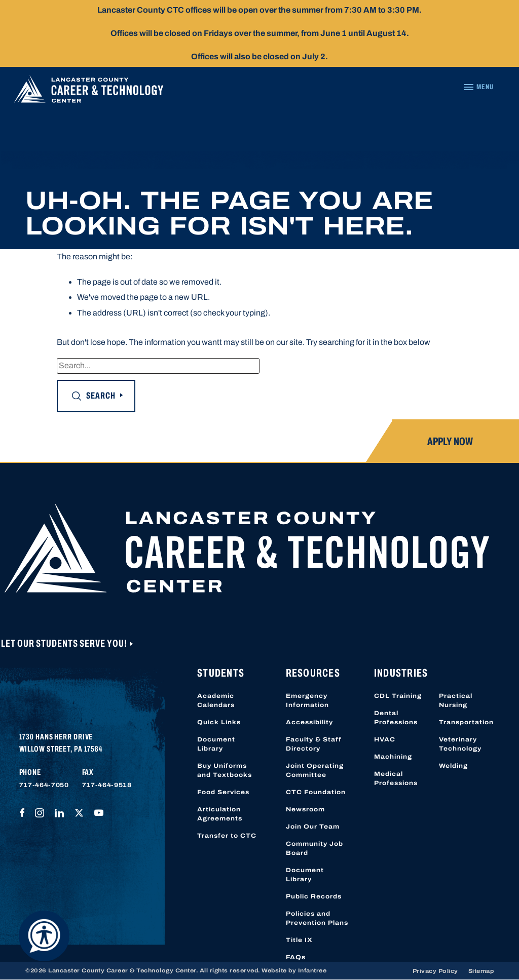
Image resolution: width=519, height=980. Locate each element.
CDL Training (398, 696)
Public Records (314, 896)
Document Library (216, 744)
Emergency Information (307, 700)
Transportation (466, 722)
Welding (453, 766)
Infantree (312, 970)
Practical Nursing (456, 700)
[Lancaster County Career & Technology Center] (89, 92)
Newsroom (305, 809)
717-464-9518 (107, 785)
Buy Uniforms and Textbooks (225, 770)
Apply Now (450, 442)
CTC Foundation (316, 792)
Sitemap (481, 971)
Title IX (299, 940)
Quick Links (219, 722)
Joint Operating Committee (315, 770)
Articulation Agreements (220, 814)
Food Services (223, 792)
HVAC (385, 739)
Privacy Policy (435, 971)
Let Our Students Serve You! (65, 643)
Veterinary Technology (460, 744)
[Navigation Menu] (478, 87)
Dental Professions (396, 718)
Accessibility (309, 722)
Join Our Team (313, 827)
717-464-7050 (44, 785)
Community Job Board (314, 848)
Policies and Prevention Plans (317, 918)
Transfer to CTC (227, 836)
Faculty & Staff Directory (314, 744)
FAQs (296, 957)
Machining (393, 757)
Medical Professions (396, 778)
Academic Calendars (216, 700)
